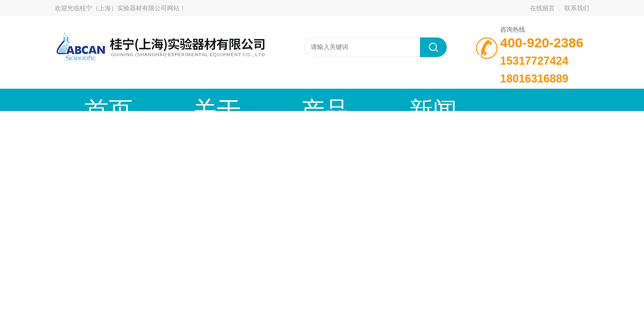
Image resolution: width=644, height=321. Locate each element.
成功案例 (422, 100)
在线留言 (542, 8)
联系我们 (577, 8)
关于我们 (155, 100)
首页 (88, 100)
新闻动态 (289, 100)
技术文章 (355, 100)
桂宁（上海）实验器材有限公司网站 (130, 8)
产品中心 (222, 100)
